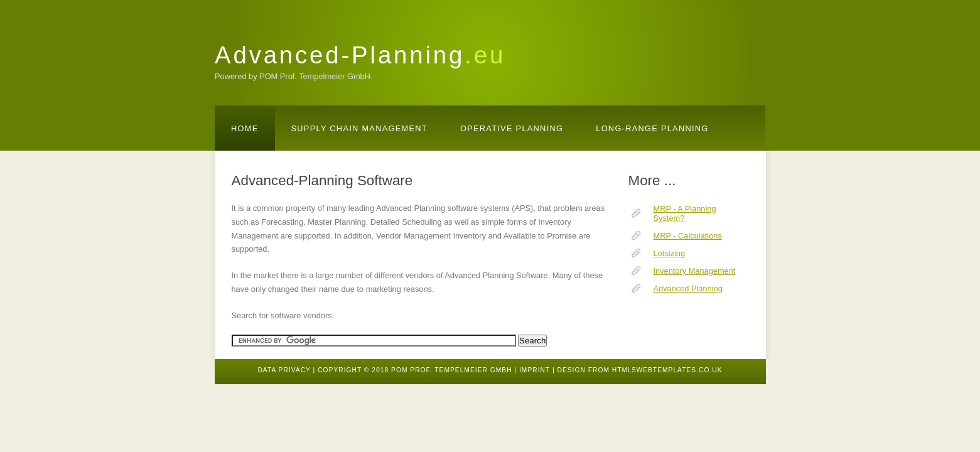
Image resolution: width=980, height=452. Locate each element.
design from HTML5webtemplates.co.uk (639, 370)
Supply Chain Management (359, 128)
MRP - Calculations (688, 236)
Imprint (535, 370)
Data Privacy (284, 370)
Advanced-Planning (360, 55)
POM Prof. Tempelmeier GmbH (451, 370)
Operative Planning (512, 128)
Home (245, 128)
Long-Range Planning (652, 128)
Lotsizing (670, 253)
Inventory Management (695, 271)
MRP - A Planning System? (685, 213)
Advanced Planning (688, 288)
